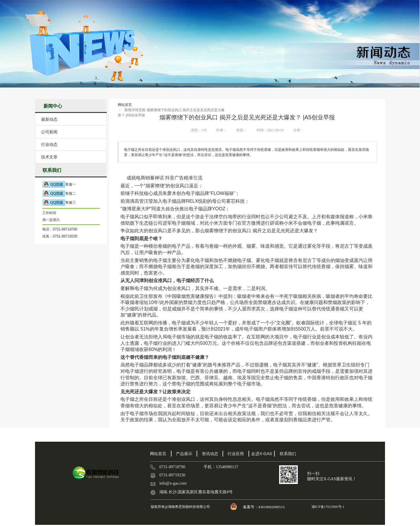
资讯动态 (210, 454)
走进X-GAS (262, 454)
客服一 (59, 185)
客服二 (59, 194)
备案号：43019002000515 (264, 507)
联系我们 (288, 454)
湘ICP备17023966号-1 (328, 507)
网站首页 (125, 105)
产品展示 (184, 454)
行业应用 (236, 454)
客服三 (59, 203)
